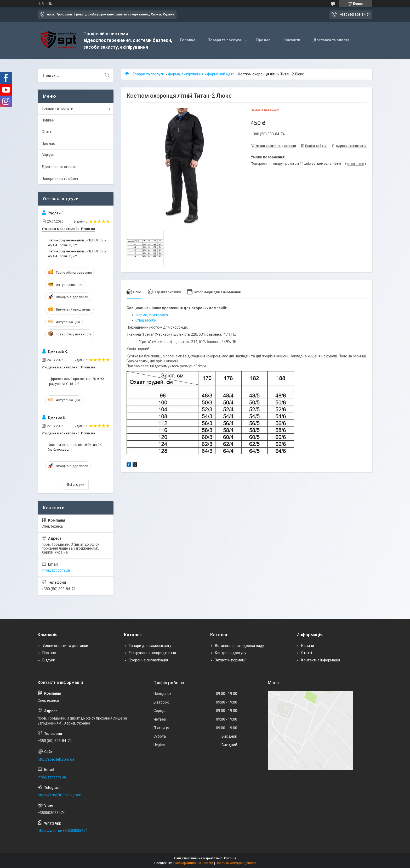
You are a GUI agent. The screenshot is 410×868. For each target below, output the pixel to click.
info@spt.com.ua (56, 570)
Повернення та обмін (60, 179)
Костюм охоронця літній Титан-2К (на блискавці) (75, 447)
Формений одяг (221, 74)
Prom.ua (230, 858)
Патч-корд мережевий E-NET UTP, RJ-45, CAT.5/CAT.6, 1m (77, 243)
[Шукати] (107, 75)
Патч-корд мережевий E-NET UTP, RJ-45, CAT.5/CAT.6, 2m (77, 254)
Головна (188, 40)
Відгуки (48, 155)
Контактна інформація (321, 660)
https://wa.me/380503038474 (63, 831)
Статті (47, 132)
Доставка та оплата (331, 40)
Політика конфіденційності (236, 863)
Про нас (263, 40)
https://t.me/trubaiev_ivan (59, 795)
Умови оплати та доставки (65, 646)
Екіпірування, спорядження (152, 653)
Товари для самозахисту (150, 646)
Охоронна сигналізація (148, 660)
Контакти (292, 40)
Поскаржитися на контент (194, 863)
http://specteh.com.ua (56, 759)
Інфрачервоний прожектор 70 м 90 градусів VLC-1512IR (76, 381)
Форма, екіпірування (186, 74)
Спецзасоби (146, 320)
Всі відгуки (76, 485)
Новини (48, 120)
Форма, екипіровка (152, 315)
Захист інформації (231, 660)
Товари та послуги (225, 40)
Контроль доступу (231, 653)
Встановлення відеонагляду (240, 646)
